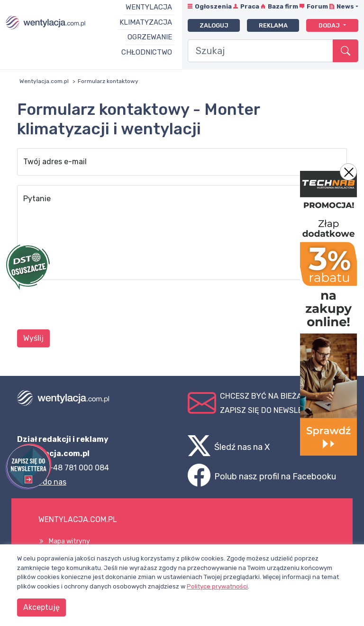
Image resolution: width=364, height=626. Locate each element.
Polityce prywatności (217, 586)
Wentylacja (149, 7)
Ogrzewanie (150, 37)
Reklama (273, 25)
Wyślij (33, 338)
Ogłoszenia (213, 6)
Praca (250, 6)
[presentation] (89, 306)
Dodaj (330, 25)
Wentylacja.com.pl (44, 81)
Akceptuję (41, 607)
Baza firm (283, 6)
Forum (317, 6)
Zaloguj (214, 25)
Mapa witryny (69, 541)
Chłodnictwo (147, 52)
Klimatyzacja (146, 22)
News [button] (345, 6)
